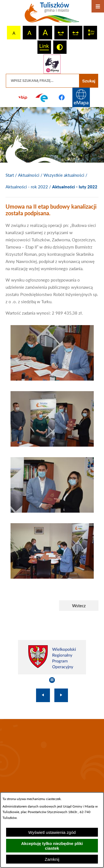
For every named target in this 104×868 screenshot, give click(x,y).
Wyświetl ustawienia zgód (52, 832)
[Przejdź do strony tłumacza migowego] (52, 64)
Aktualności (29, 175)
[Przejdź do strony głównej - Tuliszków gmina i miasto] (52, 14)
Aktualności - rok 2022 (27, 187)
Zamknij (52, 859)
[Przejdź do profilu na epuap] (42, 97)
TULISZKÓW (52, 756)
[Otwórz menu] (98, 6)
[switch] (61, 33)
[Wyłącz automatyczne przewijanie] (52, 680)
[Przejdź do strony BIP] (23, 97)
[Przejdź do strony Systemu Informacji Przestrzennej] (81, 97)
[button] (52, 379)
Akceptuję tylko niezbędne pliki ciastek (52, 846)
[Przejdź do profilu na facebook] (62, 97)
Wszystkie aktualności (64, 175)
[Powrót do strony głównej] (10, 175)
